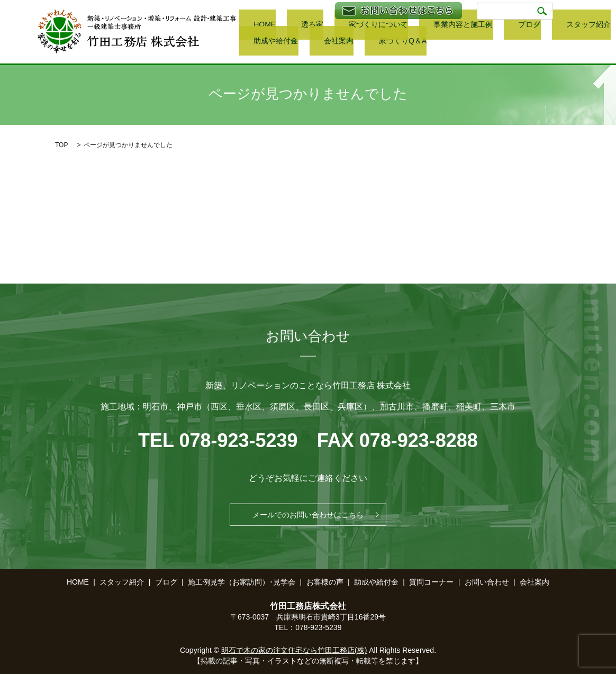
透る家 (281, 27)
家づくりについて (330, 27)
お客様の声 (325, 582)
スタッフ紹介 (514, 27)
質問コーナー (431, 582)
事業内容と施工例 (405, 27)
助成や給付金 (566, 27)
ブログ (463, 27)
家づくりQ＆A (309, 42)
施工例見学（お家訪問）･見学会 (242, 582)
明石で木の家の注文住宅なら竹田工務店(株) (294, 650)
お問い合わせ (487, 582)
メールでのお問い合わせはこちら (308, 515)
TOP (61, 145)
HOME (250, 27)
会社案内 (253, 42)
